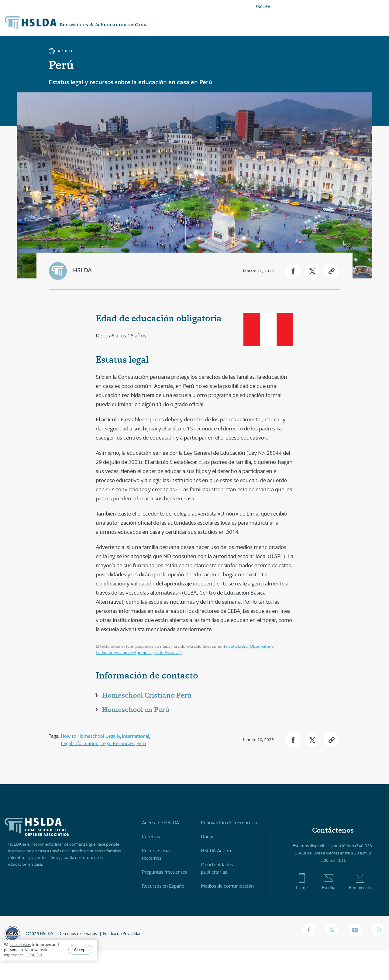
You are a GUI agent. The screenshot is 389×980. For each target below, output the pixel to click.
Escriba (329, 882)
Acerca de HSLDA (160, 823)
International (136, 736)
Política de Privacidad (122, 933)
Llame (302, 882)
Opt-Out (35, 955)
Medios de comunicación (227, 886)
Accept (80, 950)
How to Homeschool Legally (90, 736)
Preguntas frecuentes (164, 872)
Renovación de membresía (229, 823)
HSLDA (82, 270)
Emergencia (360, 882)
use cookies (21, 945)
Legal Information (80, 743)
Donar (207, 837)
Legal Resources (117, 743)
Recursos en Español (164, 886)
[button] (293, 271)
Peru (141, 743)
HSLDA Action (216, 851)
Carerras (151, 837)
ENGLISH (263, 7)
